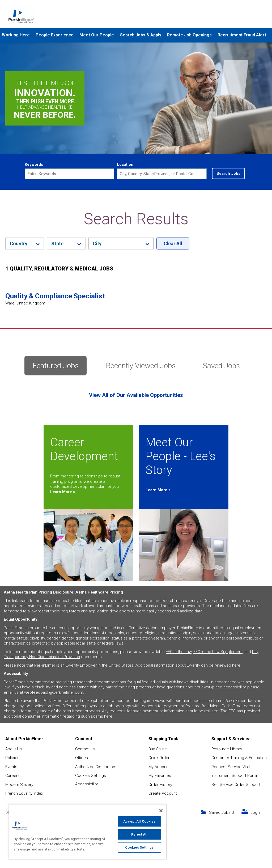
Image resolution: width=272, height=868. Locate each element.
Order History (160, 785)
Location (125, 164)
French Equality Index (24, 793)
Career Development (84, 449)
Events (11, 767)
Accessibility (86, 784)
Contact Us (85, 749)
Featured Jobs (56, 366)
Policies (12, 758)
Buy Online (158, 749)
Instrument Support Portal (235, 776)
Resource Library (227, 749)
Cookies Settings (91, 776)
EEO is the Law (179, 652)
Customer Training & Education (239, 758)
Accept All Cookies (139, 821)
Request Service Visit (231, 767)
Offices (82, 758)
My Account (159, 767)
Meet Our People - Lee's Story (181, 456)
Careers (12, 776)
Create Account (163, 793)
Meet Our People (97, 35)
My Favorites (160, 776)
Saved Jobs (221, 366)
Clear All (173, 244)
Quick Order (159, 758)
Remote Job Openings (189, 35)
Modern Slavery (19, 785)
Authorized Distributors (96, 767)
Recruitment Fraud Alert (242, 35)
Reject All (139, 834)
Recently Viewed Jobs (141, 366)
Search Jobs (228, 173)
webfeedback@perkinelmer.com (54, 692)
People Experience (55, 35)
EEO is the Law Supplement (218, 652)
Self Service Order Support (236, 785)
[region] (87, 832)
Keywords (34, 164)
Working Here (16, 35)
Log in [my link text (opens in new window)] (256, 812)
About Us (14, 749)
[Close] (161, 811)
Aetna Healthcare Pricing (99, 592)
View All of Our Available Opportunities (136, 395)
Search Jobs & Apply (141, 35)
